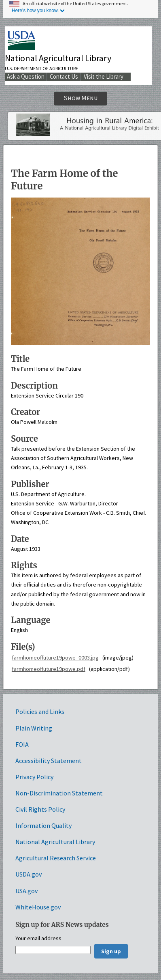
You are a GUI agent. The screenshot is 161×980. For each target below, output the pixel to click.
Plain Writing (34, 728)
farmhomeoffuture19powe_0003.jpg (55, 658)
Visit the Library (104, 76)
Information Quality (43, 825)
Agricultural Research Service (56, 858)
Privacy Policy (34, 777)
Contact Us (64, 76)
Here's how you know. (35, 11)
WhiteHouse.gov (38, 907)
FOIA (22, 744)
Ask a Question (26, 76)
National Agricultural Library (58, 58)
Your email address (38, 939)
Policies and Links (40, 711)
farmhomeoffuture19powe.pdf (49, 669)
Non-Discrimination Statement (59, 793)
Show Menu (81, 98)
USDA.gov (29, 874)
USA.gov (26, 891)
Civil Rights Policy (40, 809)
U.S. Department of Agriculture (41, 68)
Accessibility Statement (49, 761)
